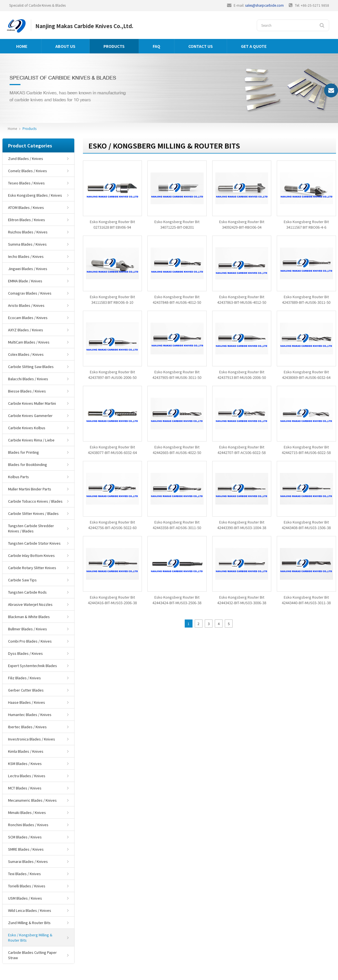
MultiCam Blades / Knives (29, 342)
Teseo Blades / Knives (26, 183)
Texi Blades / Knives (24, 874)
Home (22, 46)
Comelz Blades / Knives (28, 171)
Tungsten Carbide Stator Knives (34, 543)
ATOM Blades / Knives (26, 207)
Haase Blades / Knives (27, 702)
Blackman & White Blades (29, 617)
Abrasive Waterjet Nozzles (30, 604)
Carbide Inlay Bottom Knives (31, 555)
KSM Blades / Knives (25, 763)
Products (114, 46)
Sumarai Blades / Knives (28, 861)
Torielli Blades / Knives (27, 886)
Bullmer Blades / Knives (28, 629)
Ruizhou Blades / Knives (28, 232)
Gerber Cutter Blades (26, 690)
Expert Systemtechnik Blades (33, 666)
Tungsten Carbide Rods (27, 592)
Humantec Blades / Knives (30, 714)
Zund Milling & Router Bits (29, 923)
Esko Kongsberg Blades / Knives (35, 195)
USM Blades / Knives (25, 898)
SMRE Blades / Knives (26, 849)
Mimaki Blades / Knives (27, 812)
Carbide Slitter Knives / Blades (33, 513)
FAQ (156, 46)
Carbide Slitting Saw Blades (31, 366)
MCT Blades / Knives (25, 788)
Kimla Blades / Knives (26, 751)
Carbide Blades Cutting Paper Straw (32, 955)
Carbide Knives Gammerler (30, 415)
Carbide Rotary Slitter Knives (32, 568)
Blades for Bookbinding (28, 464)
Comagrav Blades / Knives (30, 293)
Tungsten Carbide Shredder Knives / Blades (31, 528)
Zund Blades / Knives (26, 158)
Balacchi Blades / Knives (28, 379)
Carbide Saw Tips (22, 580)
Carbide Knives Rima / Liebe (31, 440)
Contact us (201, 46)
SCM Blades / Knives (25, 837)
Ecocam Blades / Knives (28, 318)
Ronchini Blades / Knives (28, 825)
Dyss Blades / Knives (25, 653)
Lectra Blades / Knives (27, 776)
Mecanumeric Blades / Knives (32, 800)
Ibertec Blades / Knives (27, 727)
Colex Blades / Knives (26, 354)
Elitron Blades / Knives (27, 220)
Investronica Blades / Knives (32, 739)
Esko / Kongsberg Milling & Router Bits (30, 937)
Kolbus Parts (18, 477)
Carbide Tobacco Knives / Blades (35, 501)
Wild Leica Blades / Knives (30, 910)
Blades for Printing (24, 452)
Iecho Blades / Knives (26, 256)
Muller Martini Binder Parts (30, 489)
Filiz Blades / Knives (24, 678)
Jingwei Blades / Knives (28, 269)
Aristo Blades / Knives (26, 305)
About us (65, 46)
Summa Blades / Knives (27, 244)
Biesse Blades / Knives (27, 391)
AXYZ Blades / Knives (26, 330)
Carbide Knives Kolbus (27, 428)
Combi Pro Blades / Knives (30, 641)
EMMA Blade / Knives (25, 281)
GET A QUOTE (254, 46)
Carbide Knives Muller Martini (32, 403)
